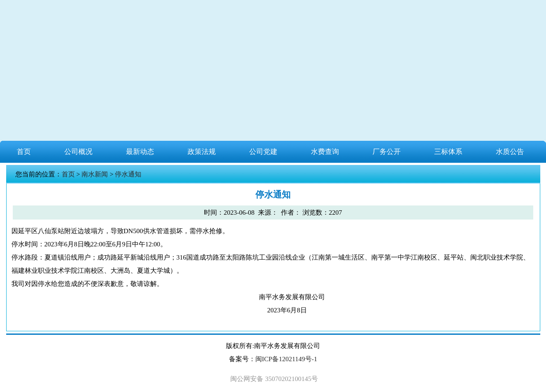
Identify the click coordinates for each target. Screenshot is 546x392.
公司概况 (78, 152)
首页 (24, 152)
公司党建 (263, 152)
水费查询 (325, 152)
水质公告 (510, 152)
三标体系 (448, 152)
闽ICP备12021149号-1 (286, 359)
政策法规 (202, 152)
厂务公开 (387, 152)
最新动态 (140, 152)
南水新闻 (95, 174)
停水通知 (128, 174)
